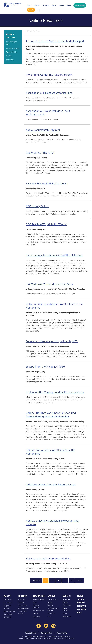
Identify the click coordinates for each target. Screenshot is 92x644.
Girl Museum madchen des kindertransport (51, 484)
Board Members (9, 611)
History (37, 5)
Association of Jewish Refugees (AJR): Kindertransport (48, 113)
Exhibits (9, 56)
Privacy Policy (31, 633)
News (69, 5)
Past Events (67, 605)
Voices (54, 5)
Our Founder (8, 614)
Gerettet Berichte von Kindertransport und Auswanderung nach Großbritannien (51, 415)
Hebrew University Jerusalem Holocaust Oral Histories (52, 522)
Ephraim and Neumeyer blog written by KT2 (52, 341)
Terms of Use (46, 633)
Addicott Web (70, 638)
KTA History (8, 603)
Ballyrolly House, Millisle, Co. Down (46, 183)
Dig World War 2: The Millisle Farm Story (49, 284)
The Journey (23, 605)
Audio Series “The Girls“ (40, 153)
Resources (10, 60)
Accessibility (62, 633)
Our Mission (8, 600)
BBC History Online (37, 206)
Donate (31, 10)
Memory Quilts (23, 608)
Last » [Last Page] (80, 581)
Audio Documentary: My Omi (43, 130)
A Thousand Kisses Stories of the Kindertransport (55, 41)
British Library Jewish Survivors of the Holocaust (54, 255)
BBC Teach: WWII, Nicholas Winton (46, 224)
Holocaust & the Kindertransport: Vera (48, 559)
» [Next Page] (72, 581)
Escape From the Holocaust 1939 (45, 367)
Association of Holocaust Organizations (49, 93)
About (29, 5)
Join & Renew (80, 5)
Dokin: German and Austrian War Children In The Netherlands (55, 306)
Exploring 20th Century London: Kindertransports (55, 392)
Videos (50, 605)
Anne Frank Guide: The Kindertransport (49, 75)
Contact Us (7, 617)
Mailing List (82, 611)
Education (45, 5)
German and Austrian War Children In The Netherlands (50, 452)
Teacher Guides (12, 52)
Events (62, 5)
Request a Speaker (13, 48)
